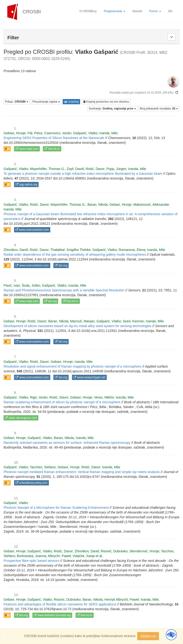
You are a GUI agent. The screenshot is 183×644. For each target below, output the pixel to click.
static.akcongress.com (21, 418)
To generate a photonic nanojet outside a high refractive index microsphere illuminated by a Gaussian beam (83, 174)
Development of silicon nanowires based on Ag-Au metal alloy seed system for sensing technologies (77, 326)
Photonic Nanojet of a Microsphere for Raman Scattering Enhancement (56, 508)
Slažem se (148, 636)
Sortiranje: (112, 109)
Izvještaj (71, 102)
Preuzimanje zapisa (46, 102)
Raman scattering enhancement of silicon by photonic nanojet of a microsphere (62, 402)
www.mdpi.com (27, 149)
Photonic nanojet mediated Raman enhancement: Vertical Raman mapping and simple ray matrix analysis (82, 472)
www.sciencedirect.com (32, 230)
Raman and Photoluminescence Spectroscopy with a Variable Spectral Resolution (64, 290)
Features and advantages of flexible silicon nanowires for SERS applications (60, 604)
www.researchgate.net (89, 377)
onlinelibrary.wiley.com (31, 483)
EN (170, 11)
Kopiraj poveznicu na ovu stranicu (106, 102)
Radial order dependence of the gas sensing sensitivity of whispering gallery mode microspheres (75, 255)
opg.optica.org (26, 185)
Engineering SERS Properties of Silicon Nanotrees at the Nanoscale (54, 138)
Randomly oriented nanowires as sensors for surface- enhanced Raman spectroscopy (67, 443)
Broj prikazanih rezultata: (159, 109)
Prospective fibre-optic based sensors (31, 561)
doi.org (61, 265)
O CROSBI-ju (88, 11)
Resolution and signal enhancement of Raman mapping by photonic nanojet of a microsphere (72, 366)
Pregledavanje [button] (115, 11)
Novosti (137, 11)
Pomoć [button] (155, 11)
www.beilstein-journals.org (52, 615)
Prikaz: (17, 102)
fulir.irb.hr (52, 149)
